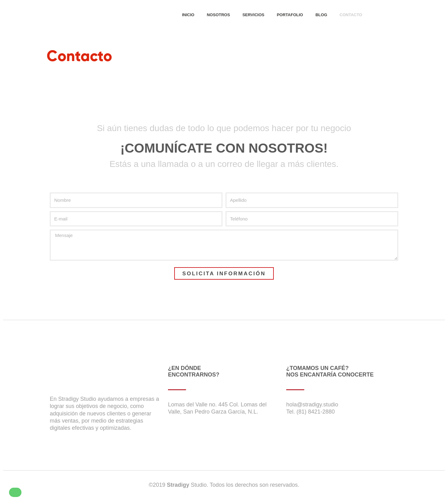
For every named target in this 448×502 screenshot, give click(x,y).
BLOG (321, 15)
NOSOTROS (218, 15)
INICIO (188, 15)
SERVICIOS (253, 15)
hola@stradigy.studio (312, 405)
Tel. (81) (296, 412)
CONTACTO (351, 15)
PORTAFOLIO (290, 15)
